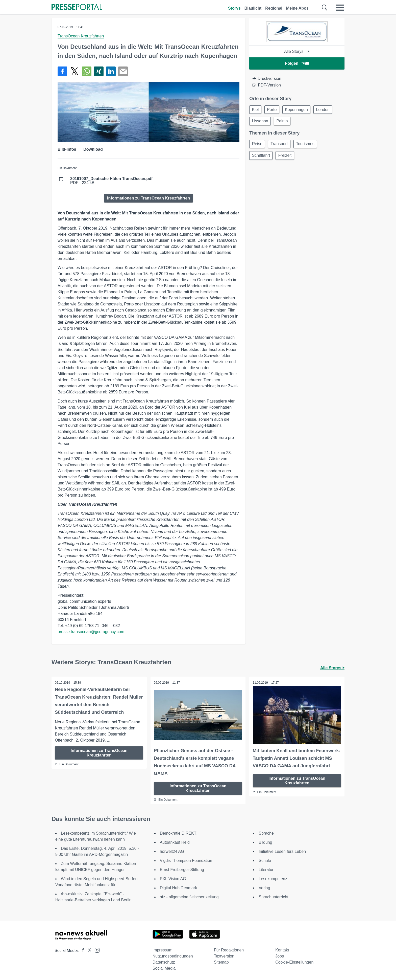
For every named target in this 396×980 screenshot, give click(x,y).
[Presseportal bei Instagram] (96, 949)
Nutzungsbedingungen (173, 956)
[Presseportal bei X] (88, 950)
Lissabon (261, 122)
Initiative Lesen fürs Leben (282, 851)
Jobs (280, 956)
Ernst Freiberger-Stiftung (182, 869)
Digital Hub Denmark (179, 887)
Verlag (264, 887)
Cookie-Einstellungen (294, 962)
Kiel (256, 110)
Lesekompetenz (273, 878)
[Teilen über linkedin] (111, 71)
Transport (281, 146)
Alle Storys (297, 51)
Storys (234, 8)
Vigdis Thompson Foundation (186, 860)
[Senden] (123, 71)
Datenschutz (164, 962)
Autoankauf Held (175, 842)
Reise (258, 146)
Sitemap (221, 962)
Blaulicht (253, 8)
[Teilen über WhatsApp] (87, 71)
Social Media (164, 968)
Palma (284, 122)
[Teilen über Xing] (99, 71)
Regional (274, 8)
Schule (265, 860)
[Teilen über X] (75, 71)
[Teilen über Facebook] (62, 71)
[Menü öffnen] (340, 8)
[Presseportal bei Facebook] (82, 950)
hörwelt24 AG (172, 851)
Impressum (163, 950)
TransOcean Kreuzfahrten (81, 36)
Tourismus (308, 146)
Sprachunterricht (273, 896)
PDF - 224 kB (111, 181)
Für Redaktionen (229, 950)
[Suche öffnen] (325, 8)
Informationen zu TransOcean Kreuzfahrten (148, 198)
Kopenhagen (300, 110)
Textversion (224, 956)
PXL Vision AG (173, 878)
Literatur (266, 869)
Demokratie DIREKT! (179, 833)
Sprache (266, 833)
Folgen (297, 63)
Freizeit (287, 158)
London (327, 110)
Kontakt (282, 950)
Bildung (265, 842)
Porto (274, 110)
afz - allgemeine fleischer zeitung (189, 896)
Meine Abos (297, 8)
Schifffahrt (262, 158)
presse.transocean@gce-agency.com (91, 632)
